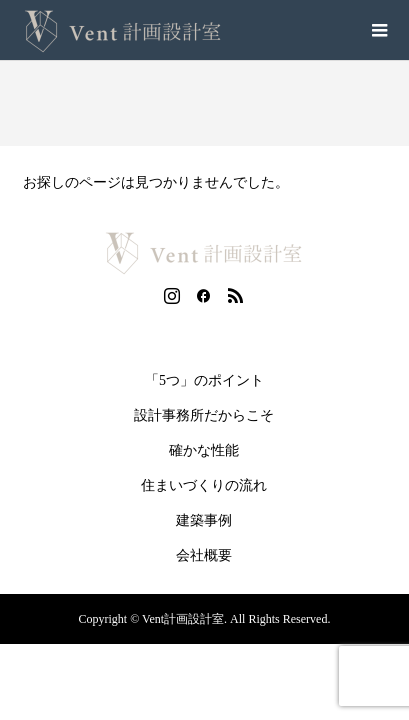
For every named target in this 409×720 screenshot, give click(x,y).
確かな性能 (204, 450)
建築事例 (204, 520)
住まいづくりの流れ (204, 485)
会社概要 (204, 555)
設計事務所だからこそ (204, 415)
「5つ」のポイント (204, 380)
